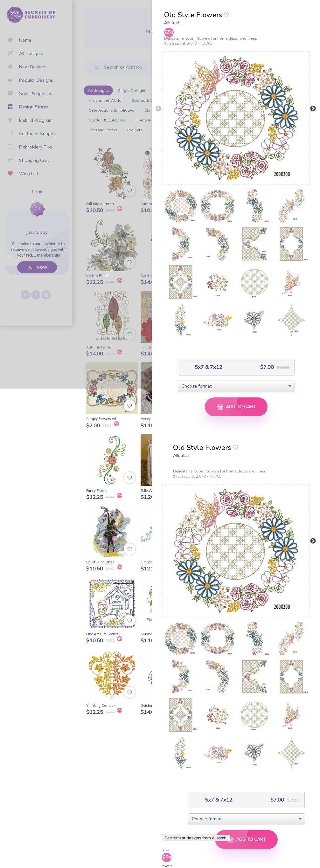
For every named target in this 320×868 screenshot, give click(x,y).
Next (313, 109)
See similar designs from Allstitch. (196, 838)
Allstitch (172, 23)
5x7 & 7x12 (208, 367)
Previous (158, 109)
